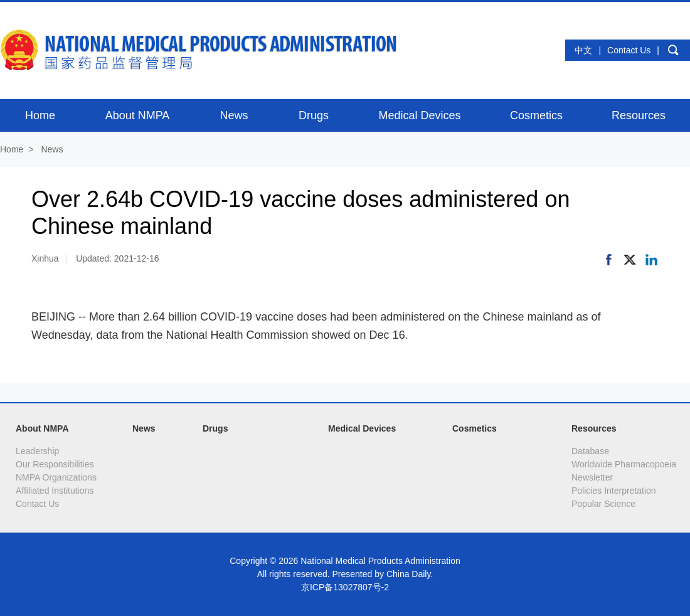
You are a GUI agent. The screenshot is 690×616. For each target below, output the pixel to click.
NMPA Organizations (56, 477)
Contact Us (629, 50)
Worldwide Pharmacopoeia (624, 464)
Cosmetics (475, 428)
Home (12, 149)
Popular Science (603, 504)
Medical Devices (362, 428)
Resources (594, 428)
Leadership (37, 451)
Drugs (215, 428)
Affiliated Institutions (55, 491)
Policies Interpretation (614, 491)
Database (590, 451)
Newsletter (592, 477)
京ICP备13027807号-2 (345, 587)
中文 (583, 50)
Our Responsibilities (55, 464)
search (673, 50)
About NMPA (42, 428)
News (52, 149)
